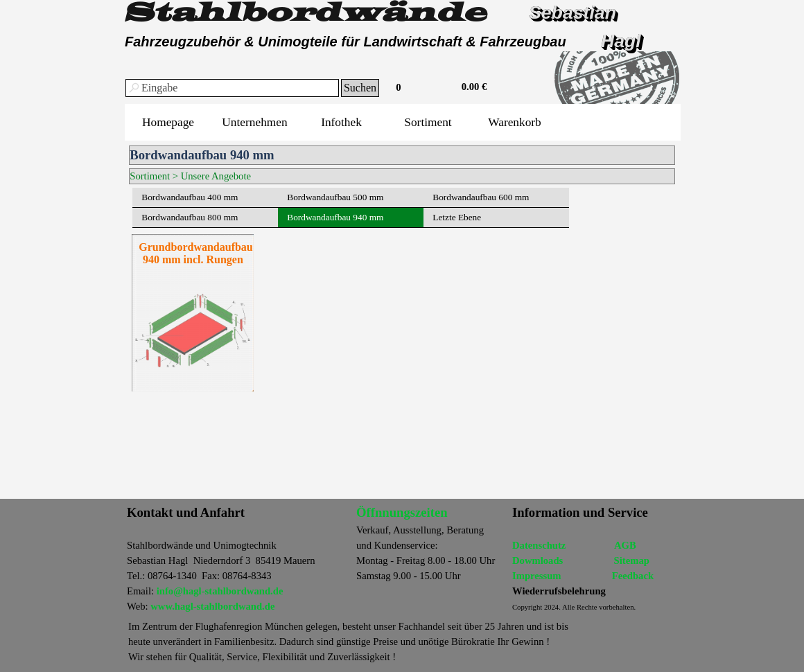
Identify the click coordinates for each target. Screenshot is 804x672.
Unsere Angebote (216, 176)
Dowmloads (538, 560)
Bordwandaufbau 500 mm (335, 197)
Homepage (168, 122)
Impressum (537, 576)
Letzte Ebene (457, 217)
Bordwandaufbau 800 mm (190, 217)
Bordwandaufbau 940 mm (335, 217)
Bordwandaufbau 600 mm (481, 197)
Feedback (633, 576)
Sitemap (632, 560)
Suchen (360, 88)
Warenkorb (515, 122)
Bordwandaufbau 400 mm (190, 197)
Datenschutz (539, 545)
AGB (625, 545)
